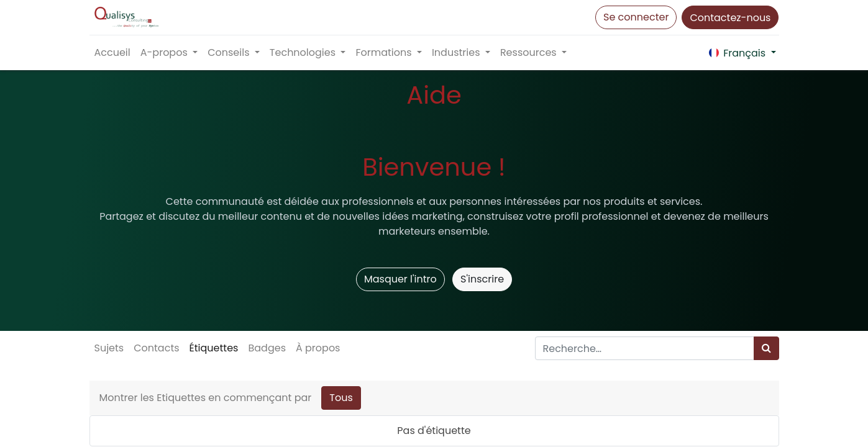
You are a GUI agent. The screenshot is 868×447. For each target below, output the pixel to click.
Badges (267, 348)
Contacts (156, 348)
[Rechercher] (766, 348)
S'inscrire (482, 279)
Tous (341, 398)
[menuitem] (112, 53)
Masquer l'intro (400, 279)
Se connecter (636, 17)
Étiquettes (214, 348)
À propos (318, 348)
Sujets (109, 348)
